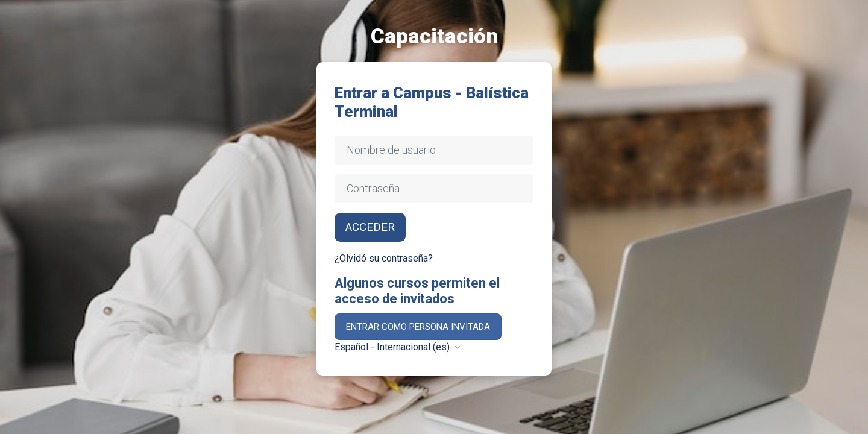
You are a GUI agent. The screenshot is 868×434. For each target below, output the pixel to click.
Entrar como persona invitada (418, 327)
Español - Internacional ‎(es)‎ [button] (393, 347)
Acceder (370, 227)
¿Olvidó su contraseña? (384, 258)
